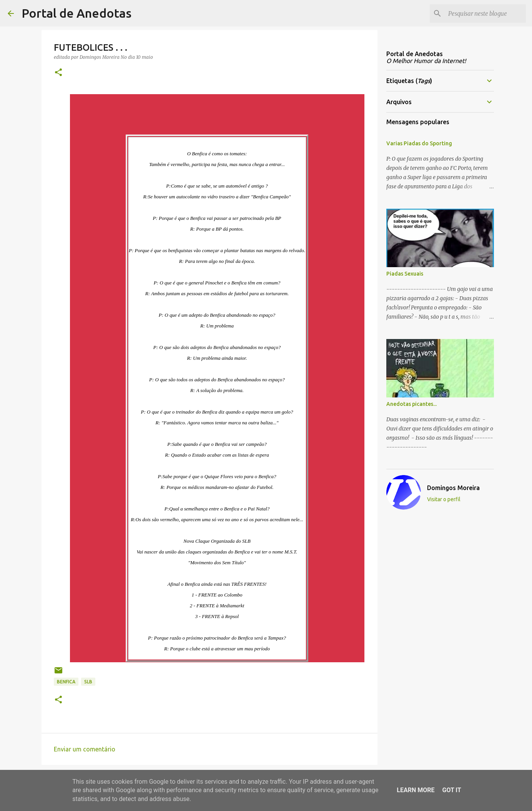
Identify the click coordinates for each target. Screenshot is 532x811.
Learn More (416, 790)
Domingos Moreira (453, 488)
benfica (66, 682)
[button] (58, 73)
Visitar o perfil (444, 499)
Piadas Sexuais (405, 274)
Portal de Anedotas (76, 13)
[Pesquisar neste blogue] (485, 13)
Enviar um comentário (85, 749)
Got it (451, 790)
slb (88, 682)
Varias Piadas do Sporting (419, 143)
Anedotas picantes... (411, 404)
